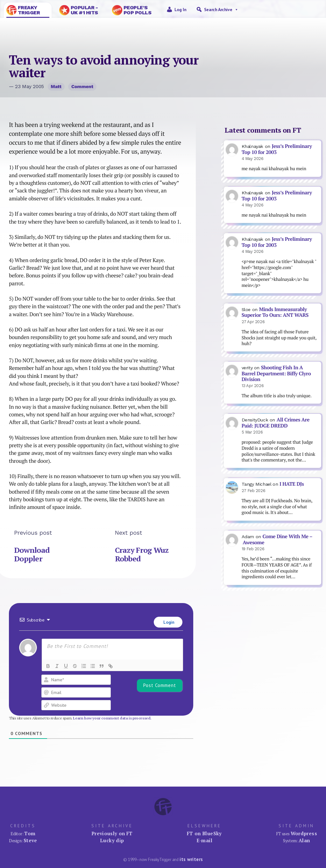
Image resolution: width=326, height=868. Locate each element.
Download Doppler (32, 554)
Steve (30, 840)
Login (168, 622)
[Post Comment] (160, 685)
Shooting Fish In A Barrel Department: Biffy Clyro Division (276, 373)
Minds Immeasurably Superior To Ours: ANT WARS (275, 312)
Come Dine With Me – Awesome (277, 539)
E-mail (204, 840)
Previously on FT (112, 833)
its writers (191, 859)
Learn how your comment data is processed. (112, 718)
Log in (181, 10)
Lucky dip (112, 840)
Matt (56, 87)
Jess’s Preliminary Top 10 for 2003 (277, 149)
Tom (30, 833)
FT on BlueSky (204, 833)
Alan (304, 840)
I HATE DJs (292, 484)
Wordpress (304, 833)
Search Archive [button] (221, 10)
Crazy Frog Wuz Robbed (142, 554)
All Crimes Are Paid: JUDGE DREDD (276, 423)
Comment (82, 87)
